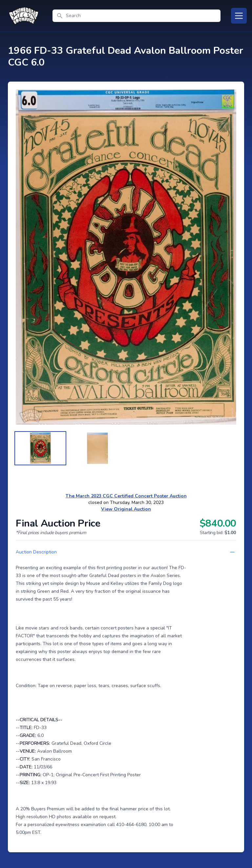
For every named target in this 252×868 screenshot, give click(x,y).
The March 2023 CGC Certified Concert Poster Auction (126, 496)
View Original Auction (126, 509)
